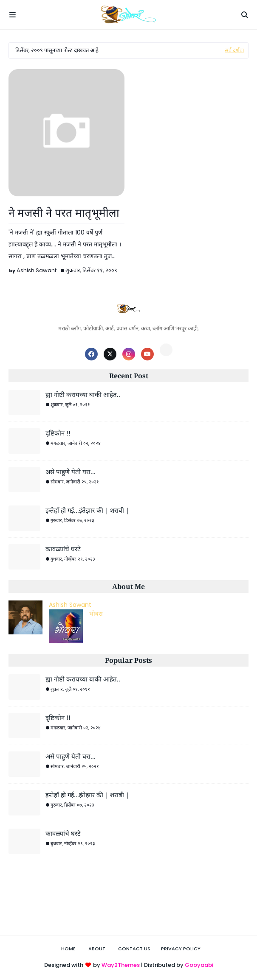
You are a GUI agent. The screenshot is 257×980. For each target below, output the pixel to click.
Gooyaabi (199, 965)
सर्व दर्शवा (234, 50)
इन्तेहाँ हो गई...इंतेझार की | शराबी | (87, 510)
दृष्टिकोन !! (58, 433)
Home (68, 949)
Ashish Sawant (37, 270)
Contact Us (134, 949)
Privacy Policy (181, 949)
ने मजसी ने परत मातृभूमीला (64, 212)
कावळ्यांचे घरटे (63, 549)
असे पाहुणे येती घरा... (71, 472)
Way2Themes (121, 965)
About (97, 949)
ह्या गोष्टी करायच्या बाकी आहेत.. (83, 394)
